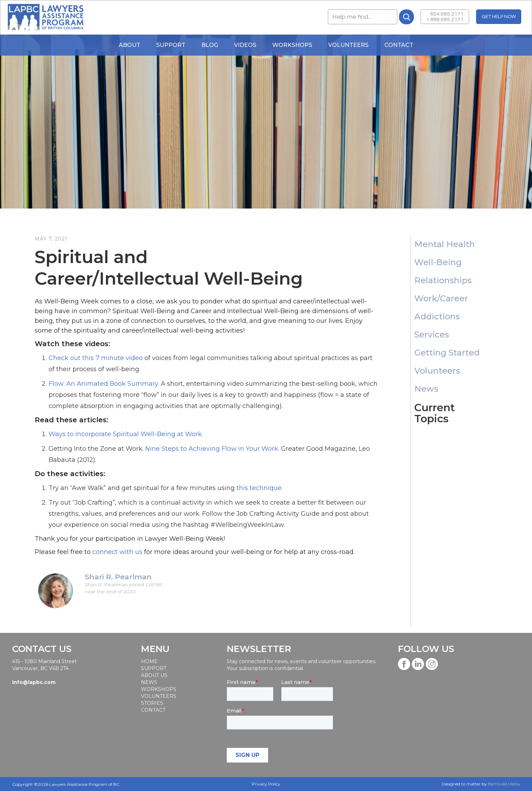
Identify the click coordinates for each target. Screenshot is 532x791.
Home (149, 661)
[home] (45, 17)
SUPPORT (154, 668)
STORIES (152, 703)
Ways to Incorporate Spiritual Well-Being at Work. (126, 434)
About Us (154, 675)
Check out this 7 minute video (96, 358)
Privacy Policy (266, 784)
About (130, 45)
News (149, 682)
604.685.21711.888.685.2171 (445, 17)
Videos (245, 45)
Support (171, 45)
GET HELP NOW (499, 17)
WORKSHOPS (292, 45)
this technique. (260, 488)
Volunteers (348, 45)
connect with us (117, 552)
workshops (158, 689)
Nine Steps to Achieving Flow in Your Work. (212, 449)
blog (210, 45)
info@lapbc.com (34, 682)
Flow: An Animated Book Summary (103, 384)
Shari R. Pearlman (118, 577)
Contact (399, 45)
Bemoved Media (504, 784)
